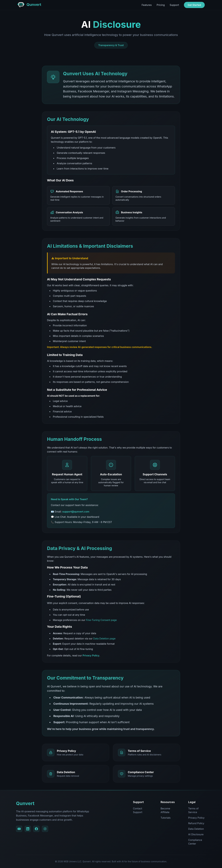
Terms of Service (193, 810)
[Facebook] (36, 829)
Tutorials (166, 818)
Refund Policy (196, 823)
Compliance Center (195, 842)
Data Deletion (196, 829)
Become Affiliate (165, 810)
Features (147, 5)
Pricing (161, 5)
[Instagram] (45, 829)
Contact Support (138, 810)
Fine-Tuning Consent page (101, 620)
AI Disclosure (196, 834)
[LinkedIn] (28, 829)
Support (174, 5)
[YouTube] (19, 829)
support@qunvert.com (76, 512)
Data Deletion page (104, 639)
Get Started (194, 5)
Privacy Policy (91, 655)
